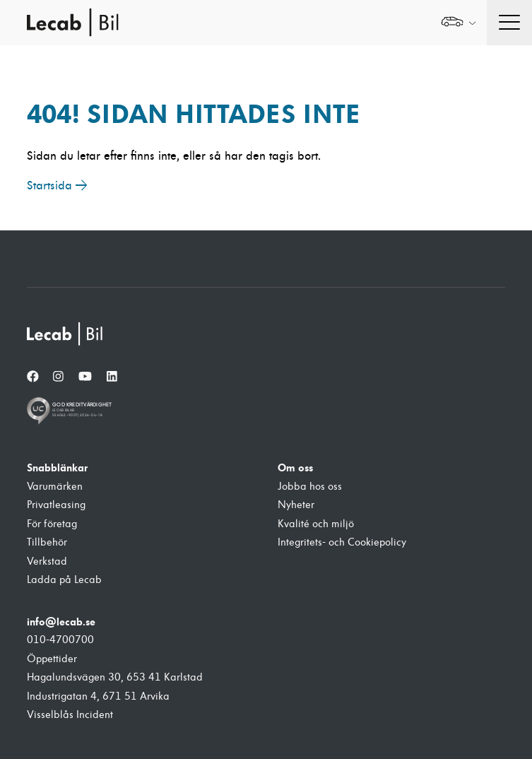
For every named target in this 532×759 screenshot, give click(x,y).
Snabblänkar (57, 468)
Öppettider (52, 659)
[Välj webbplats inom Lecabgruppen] (458, 23)
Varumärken (55, 487)
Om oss (295, 468)
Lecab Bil (73, 23)
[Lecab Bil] (66, 334)
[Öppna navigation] (509, 23)
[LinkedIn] (112, 377)
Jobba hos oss (310, 487)
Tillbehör (47, 542)
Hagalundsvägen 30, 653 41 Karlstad (115, 677)
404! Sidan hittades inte (194, 114)
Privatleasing (56, 505)
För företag (52, 524)
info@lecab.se (61, 622)
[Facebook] (33, 377)
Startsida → (57, 186)
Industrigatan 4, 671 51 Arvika (98, 696)
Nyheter (296, 505)
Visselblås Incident (70, 715)
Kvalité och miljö (316, 524)
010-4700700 (60, 640)
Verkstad (47, 561)
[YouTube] (85, 377)
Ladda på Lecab (64, 580)
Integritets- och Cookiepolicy (342, 542)
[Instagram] (58, 377)
